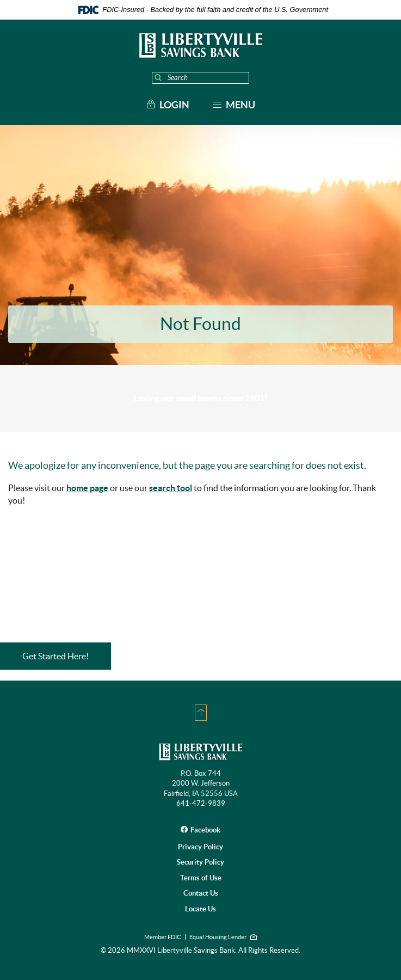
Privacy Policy (200, 847)
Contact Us (201, 893)
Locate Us (200, 909)
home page (87, 488)
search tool (171, 488)
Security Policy (200, 862)
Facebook (205, 830)
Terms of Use (201, 878)
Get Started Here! (55, 656)
